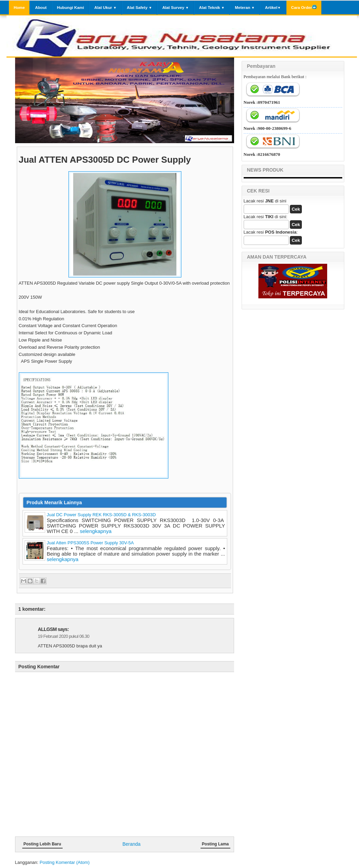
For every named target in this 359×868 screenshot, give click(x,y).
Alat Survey (175, 7)
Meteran (245, 7)
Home (19, 7)
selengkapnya (96, 531)
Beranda (132, 844)
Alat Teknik (212, 7)
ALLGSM (47, 629)
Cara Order (304, 7)
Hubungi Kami (70, 7)
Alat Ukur (105, 7)
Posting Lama (215, 844)
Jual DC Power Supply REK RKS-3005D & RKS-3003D (101, 515)
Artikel (273, 7)
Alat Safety (140, 7)
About (41, 7)
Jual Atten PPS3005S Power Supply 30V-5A (90, 543)
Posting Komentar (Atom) (65, 862)
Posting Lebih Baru (42, 844)
